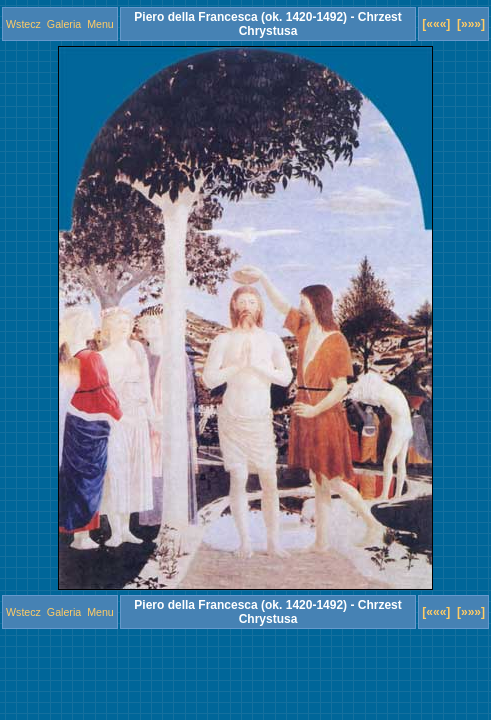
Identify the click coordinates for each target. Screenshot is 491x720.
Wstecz (23, 24)
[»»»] (471, 24)
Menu (100, 24)
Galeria (64, 24)
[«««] (436, 24)
